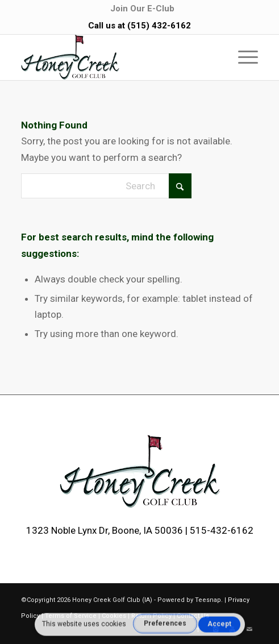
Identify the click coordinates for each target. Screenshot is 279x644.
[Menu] (242, 57)
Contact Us (193, 616)
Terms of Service (71, 616)
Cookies (114, 616)
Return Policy (151, 616)
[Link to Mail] (249, 630)
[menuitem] (142, 9)
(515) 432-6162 (159, 26)
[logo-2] (116, 57)
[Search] (106, 186)
